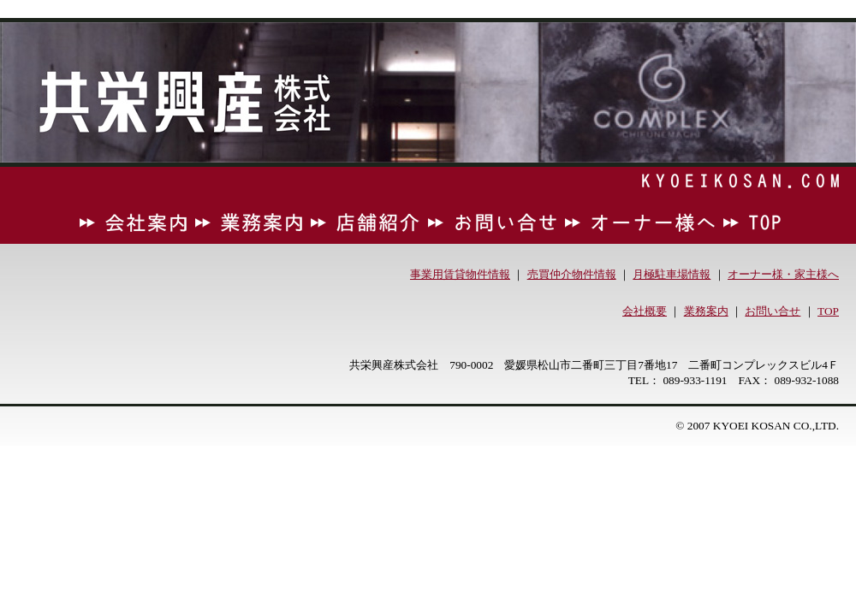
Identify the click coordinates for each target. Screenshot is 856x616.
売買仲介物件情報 (572, 274)
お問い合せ (773, 311)
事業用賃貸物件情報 (460, 274)
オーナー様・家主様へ (783, 274)
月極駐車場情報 (672, 274)
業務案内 (706, 311)
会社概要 (645, 311)
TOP (828, 311)
